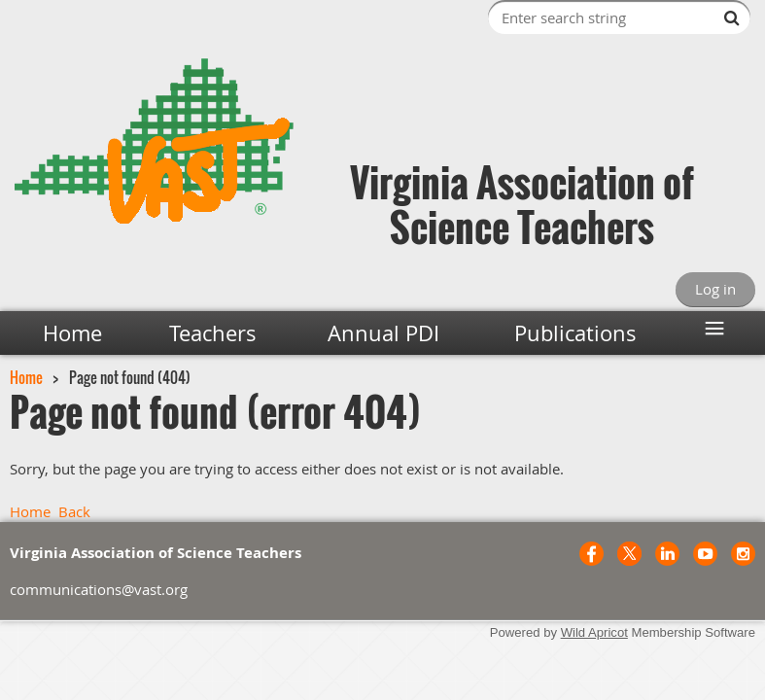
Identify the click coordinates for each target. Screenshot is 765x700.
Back (74, 511)
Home (26, 377)
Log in (715, 289)
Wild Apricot (594, 632)
